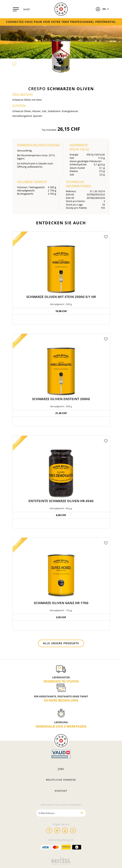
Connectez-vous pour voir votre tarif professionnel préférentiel (61, 22)
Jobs (61, 769)
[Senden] (82, 813)
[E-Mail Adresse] (57, 813)
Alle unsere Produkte (61, 643)
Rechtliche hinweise (61, 780)
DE (106, 9)
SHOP (27, 9)
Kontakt (61, 791)
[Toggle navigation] (16, 9)
